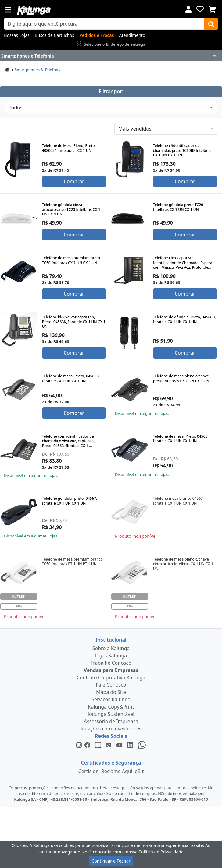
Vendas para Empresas (111, 670)
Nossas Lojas (17, 35)
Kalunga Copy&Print (111, 707)
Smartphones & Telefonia (38, 70)
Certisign (89, 771)
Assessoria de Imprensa (111, 721)
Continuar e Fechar (111, 861)
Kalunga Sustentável (111, 714)
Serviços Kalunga (111, 699)
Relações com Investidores (111, 729)
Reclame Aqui (117, 771)
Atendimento (132, 35)
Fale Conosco (111, 685)
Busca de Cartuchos (55, 35)
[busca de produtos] (104, 24)
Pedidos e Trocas (97, 35)
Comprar (74, 181)
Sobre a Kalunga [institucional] (111, 648)
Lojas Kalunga (111, 656)
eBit (139, 771)
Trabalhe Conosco (111, 663)
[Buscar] (211, 24)
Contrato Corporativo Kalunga (111, 677)
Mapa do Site (111, 692)
